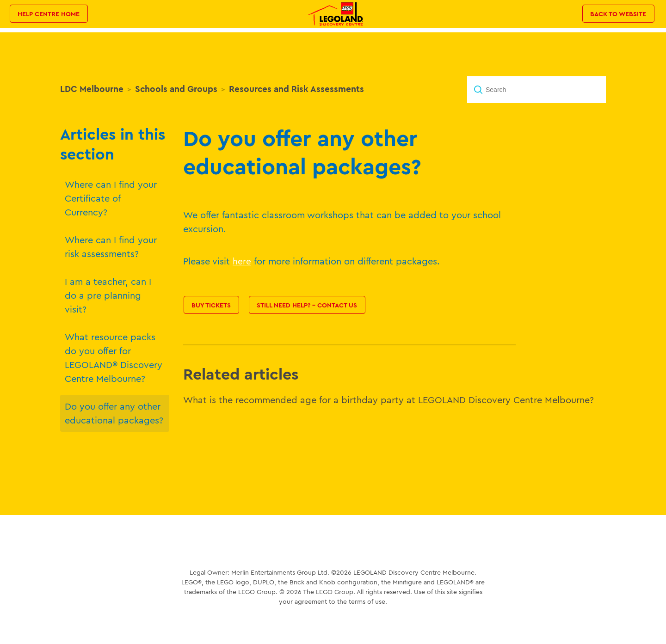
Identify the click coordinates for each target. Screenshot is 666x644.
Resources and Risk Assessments (296, 89)
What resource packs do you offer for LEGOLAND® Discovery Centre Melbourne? (114, 358)
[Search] (536, 90)
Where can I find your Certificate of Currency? (111, 198)
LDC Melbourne (92, 89)
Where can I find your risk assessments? (111, 247)
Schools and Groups (176, 89)
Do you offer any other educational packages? (114, 413)
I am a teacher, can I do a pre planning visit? (108, 295)
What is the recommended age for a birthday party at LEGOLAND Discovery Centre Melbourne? (388, 400)
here (242, 261)
